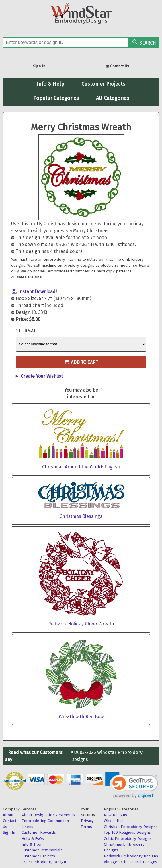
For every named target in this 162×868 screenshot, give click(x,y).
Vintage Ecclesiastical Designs (130, 862)
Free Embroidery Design (44, 862)
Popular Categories (56, 98)
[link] (132, 785)
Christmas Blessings (81, 516)
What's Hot (113, 821)
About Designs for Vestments (48, 815)
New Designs (115, 815)
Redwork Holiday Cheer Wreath (81, 624)
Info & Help (50, 84)
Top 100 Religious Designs (127, 832)
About (8, 815)
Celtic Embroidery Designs (128, 839)
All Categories (113, 98)
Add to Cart (81, 362)
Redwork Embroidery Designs (131, 856)
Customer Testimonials (42, 850)
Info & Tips (31, 844)
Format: (28, 331)
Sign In (39, 66)
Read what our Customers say (34, 756)
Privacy (87, 821)
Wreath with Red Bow (81, 717)
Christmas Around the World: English (81, 467)
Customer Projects (103, 84)
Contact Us (117, 67)
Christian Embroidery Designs (131, 827)
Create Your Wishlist (42, 376)
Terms (86, 827)
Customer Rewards (39, 832)
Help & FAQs (33, 839)
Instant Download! (37, 292)
